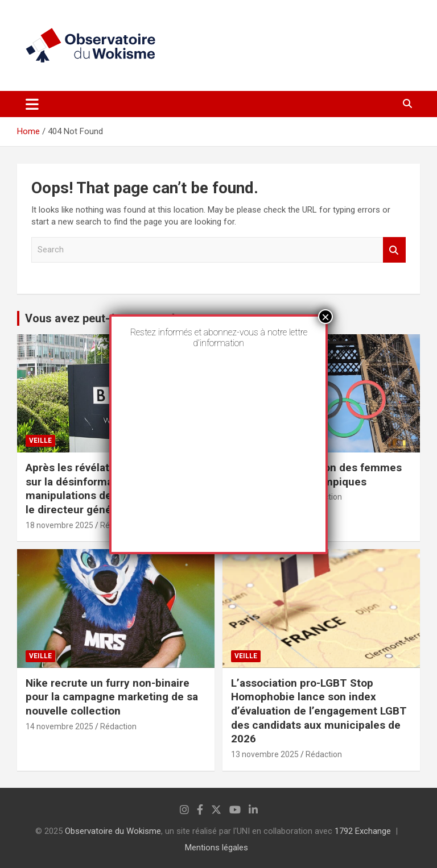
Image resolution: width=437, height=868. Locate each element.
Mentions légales (217, 848)
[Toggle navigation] (32, 104)
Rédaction (118, 726)
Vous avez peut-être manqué (100, 318)
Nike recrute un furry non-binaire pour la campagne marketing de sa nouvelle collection (112, 697)
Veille (40, 441)
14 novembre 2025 (59, 726)
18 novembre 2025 (59, 525)
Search (394, 250)
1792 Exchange (363, 831)
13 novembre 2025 (265, 754)
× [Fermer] (325, 317)
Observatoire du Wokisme (113, 831)
